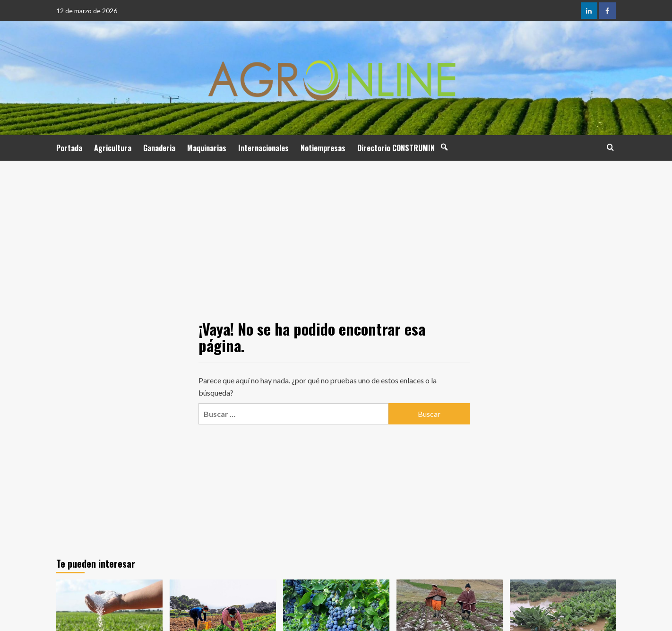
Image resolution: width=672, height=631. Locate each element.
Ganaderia (159, 148)
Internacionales (263, 148)
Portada (69, 148)
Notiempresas (323, 148)
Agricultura (113, 148)
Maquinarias (207, 148)
